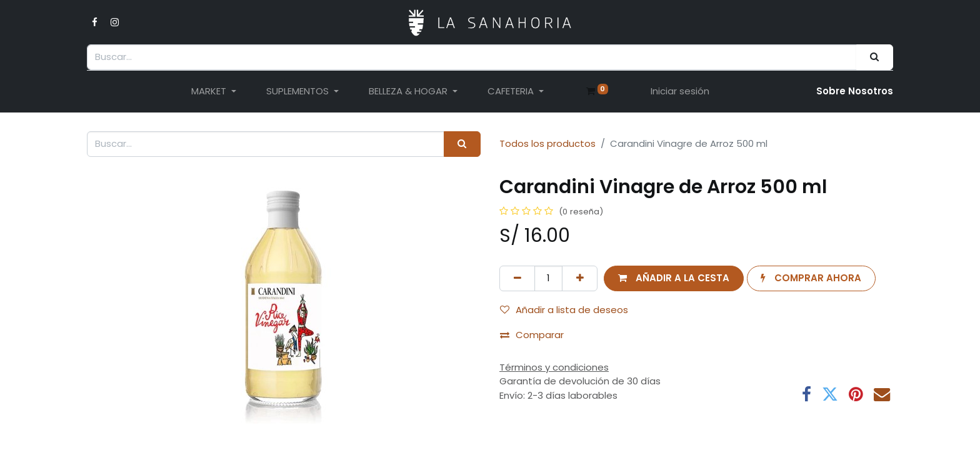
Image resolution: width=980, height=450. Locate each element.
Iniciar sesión (680, 91)
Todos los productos (547, 143)
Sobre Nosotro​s (855, 91)
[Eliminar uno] (517, 278)
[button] (673, 278)
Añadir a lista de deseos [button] (564, 310)
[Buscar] (875, 57)
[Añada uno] (580, 278)
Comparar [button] (532, 335)
